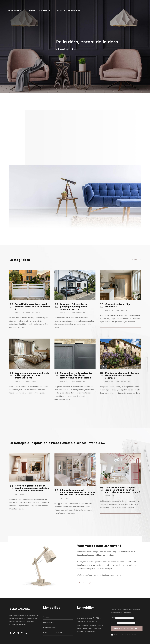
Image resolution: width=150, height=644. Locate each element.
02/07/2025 (65, 498)
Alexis (22, 313)
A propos (46, 617)
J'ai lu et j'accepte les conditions (125, 635)
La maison (43, 11)
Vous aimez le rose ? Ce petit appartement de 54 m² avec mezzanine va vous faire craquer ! (123, 490)
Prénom (114, 623)
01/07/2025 (110, 496)
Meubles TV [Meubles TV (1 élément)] (100, 625)
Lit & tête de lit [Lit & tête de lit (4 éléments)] (83, 625)
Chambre (35, 381)
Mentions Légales (50, 627)
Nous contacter (49, 622)
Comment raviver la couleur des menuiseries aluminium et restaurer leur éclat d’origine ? (76, 375)
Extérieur (80, 313)
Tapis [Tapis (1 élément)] (100, 628)
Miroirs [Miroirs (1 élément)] (79, 628)
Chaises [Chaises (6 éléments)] (80, 622)
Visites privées (74, 11)
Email (122, 618)
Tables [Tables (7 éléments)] (84, 628)
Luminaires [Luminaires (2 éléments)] (92, 625)
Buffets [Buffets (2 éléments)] (84, 618)
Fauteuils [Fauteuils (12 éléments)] (93, 622)
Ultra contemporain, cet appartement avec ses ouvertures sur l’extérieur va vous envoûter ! (77, 493)
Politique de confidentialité (53, 633)
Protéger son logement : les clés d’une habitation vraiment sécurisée (122, 376)
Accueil (32, 11)
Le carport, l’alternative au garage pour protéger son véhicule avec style (74, 307)
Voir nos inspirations (66, 49)
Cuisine (125, 310)
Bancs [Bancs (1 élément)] (79, 618)
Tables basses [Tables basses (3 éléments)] (92, 628)
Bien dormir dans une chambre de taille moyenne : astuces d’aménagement (32, 375)
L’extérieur (58, 11)
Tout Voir (133, 260)
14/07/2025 (19, 494)
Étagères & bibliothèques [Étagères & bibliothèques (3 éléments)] (86, 632)
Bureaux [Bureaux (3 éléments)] (90, 618)
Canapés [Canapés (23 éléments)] (97, 618)
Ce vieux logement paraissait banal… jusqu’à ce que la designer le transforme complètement (33, 488)
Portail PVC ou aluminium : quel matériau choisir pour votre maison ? (33, 307)
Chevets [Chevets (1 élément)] (86, 622)
